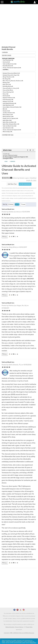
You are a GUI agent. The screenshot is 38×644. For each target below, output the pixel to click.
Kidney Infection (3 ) (8, 117)
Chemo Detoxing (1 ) (8, 92)
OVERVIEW (5, 52)
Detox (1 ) (5, 94)
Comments (25, 184)
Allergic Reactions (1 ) (8, 77)
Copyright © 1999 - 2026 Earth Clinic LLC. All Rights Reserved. (19, 633)
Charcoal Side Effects (8, 90)
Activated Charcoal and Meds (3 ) (11, 73)
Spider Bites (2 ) (7, 120)
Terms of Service (19, 627)
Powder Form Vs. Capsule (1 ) (10, 118)
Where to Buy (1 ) (7, 132)
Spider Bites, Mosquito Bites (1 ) (11, 124)
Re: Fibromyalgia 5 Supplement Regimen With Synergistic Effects (15, 158)
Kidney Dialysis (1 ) (8, 115)
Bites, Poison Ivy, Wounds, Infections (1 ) (13, 81)
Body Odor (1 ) (7, 85)
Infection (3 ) (6, 111)
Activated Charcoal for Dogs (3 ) (11, 75)
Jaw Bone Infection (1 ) (9, 113)
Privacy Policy (29, 627)
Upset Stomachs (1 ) (8, 128)
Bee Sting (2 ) (7, 79)
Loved (23, 204)
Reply (5, 237)
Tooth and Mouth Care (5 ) (10, 64)
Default (11, 204)
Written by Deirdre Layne (20, 178)
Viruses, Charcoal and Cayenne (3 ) (12, 68)
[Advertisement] (15, 592)
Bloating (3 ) (6, 83)
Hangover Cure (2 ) (8, 101)
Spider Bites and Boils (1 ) (9, 122)
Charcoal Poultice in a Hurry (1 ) (11, 88)
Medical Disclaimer (10, 627)
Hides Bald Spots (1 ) (8, 105)
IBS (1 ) (5, 109)
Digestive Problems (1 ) (9, 98)
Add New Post (12, 184)
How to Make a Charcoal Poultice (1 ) (12, 107)
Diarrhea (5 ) (6, 62)
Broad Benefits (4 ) (8, 66)
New (17, 204)
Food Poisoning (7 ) (8, 60)
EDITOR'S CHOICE (7, 55)
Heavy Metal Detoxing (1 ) (9, 103)
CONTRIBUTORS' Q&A (8, 135)
